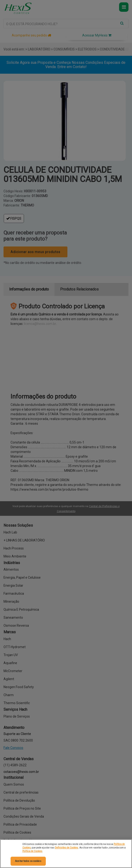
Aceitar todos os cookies (28, 861)
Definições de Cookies (67, 848)
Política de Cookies (32, 851)
